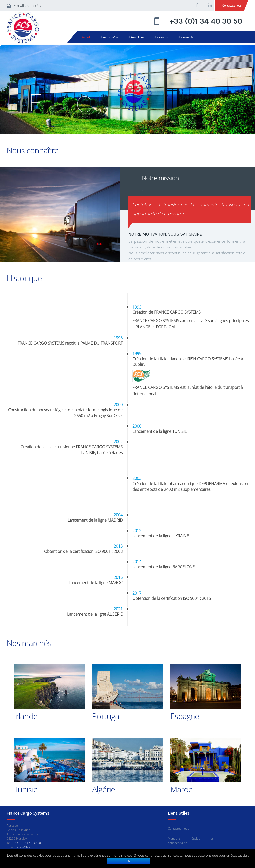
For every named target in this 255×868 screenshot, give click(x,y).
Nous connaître (109, 37)
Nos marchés (186, 37)
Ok (128, 861)
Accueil (86, 37)
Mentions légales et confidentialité (191, 841)
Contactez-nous (232, 6)
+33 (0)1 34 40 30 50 (206, 21)
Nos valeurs (161, 37)
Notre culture (136, 37)
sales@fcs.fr (37, 5)
